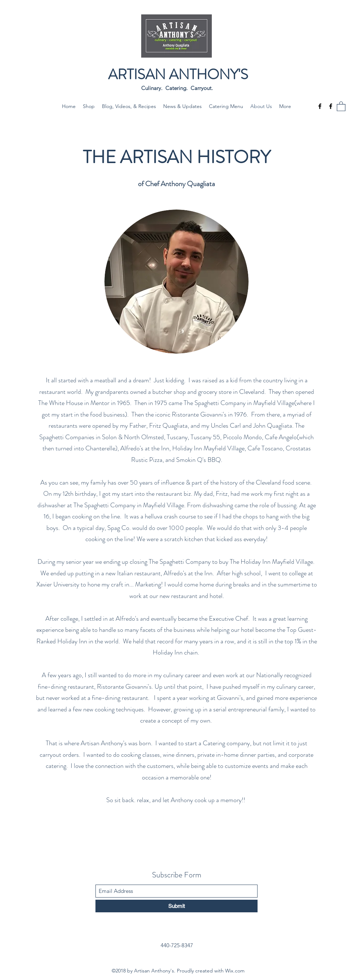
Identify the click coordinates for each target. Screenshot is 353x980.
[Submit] (176, 906)
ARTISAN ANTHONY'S (178, 74)
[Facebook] (320, 106)
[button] (341, 106)
